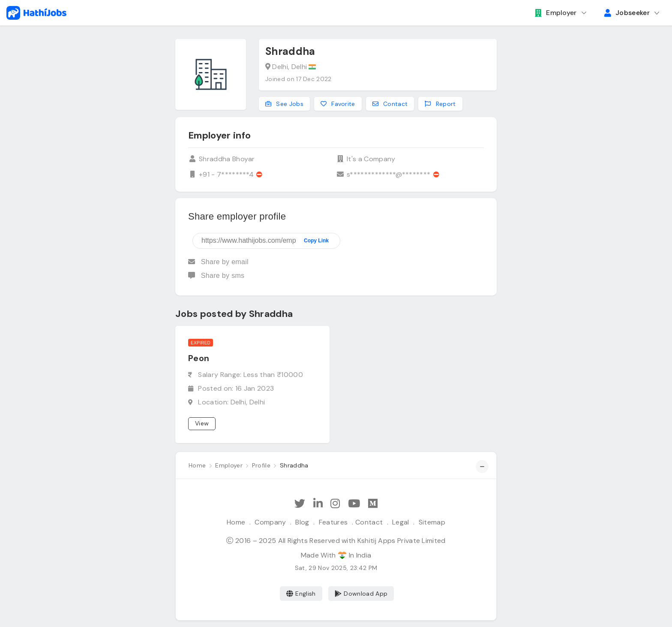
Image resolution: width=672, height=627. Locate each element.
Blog (302, 522)
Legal (401, 522)
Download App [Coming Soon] (361, 594)
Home (236, 522)
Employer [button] (556, 13)
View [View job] (202, 423)
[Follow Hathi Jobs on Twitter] (300, 504)
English (301, 594)
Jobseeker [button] (627, 13)
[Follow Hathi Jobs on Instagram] (335, 504)
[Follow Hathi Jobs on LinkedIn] (318, 504)
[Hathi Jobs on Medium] (373, 504)
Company (270, 522)
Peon (199, 358)
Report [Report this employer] (440, 104)
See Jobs (284, 104)
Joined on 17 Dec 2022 (298, 79)
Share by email (218, 262)
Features (333, 522)
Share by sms (216, 276)
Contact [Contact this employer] (390, 104)
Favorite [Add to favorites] (338, 104)
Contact (369, 522)
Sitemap (432, 522)
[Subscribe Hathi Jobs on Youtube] (354, 504)
